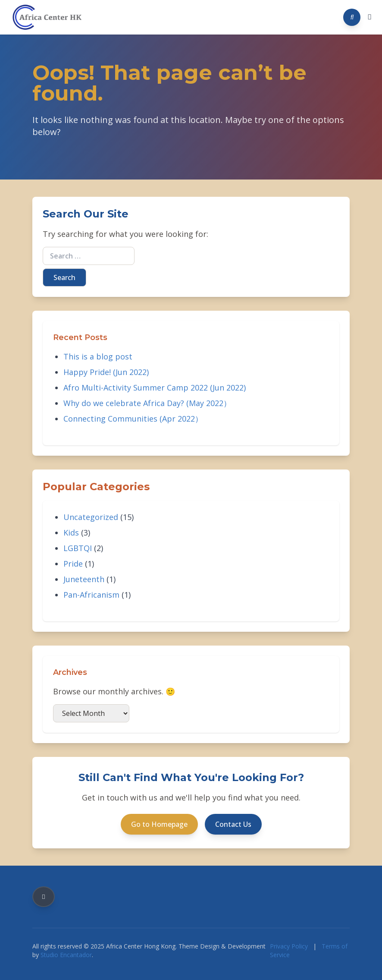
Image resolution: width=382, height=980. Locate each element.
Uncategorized (91, 517)
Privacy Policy (289, 946)
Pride (73, 564)
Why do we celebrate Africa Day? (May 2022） (147, 403)
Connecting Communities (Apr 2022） (133, 419)
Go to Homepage (159, 824)
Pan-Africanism (91, 595)
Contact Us (233, 824)
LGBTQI (78, 548)
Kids (71, 533)
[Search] (352, 17)
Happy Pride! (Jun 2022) (106, 372)
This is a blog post (98, 356)
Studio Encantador (66, 955)
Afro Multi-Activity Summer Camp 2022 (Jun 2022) (155, 388)
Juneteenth (84, 579)
